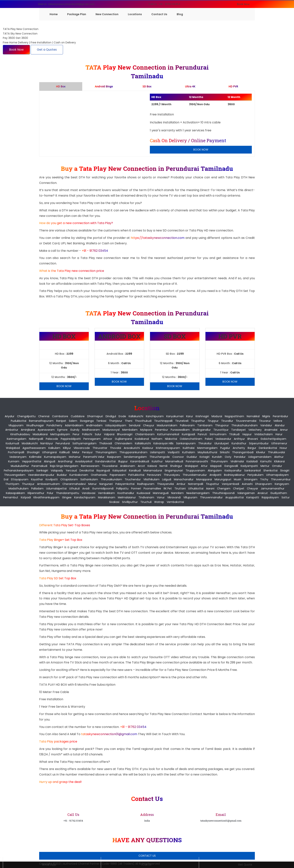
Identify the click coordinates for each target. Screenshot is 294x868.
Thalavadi (106, 443)
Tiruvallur (227, 421)
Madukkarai (40, 434)
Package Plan (77, 14)
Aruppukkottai (234, 497)
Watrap (159, 502)
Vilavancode (82, 448)
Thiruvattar (100, 448)
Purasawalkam (180, 430)
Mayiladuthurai (207, 452)
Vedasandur (223, 439)
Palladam (37, 488)
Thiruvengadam (15, 475)
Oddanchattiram (191, 439)
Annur (284, 430)
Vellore (278, 421)
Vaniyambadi (230, 484)
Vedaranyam (18, 457)
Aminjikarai (28, 430)
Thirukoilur (205, 443)
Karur (190, 416)
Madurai (217, 416)
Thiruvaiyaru (172, 475)
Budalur (62, 475)
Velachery (255, 430)
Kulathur (157, 461)
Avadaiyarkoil (84, 461)
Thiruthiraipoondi (223, 493)
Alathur (279, 457)
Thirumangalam (106, 452)
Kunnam (14, 461)
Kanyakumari (175, 416)
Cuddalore (78, 416)
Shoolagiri (33, 452)
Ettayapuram (20, 479)
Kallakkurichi (143, 443)
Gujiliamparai (123, 439)
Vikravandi (174, 497)
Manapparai (204, 479)
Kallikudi (65, 452)
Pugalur (225, 448)
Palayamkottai (125, 484)
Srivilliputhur (130, 502)
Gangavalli (231, 466)
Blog (180, 14)
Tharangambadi (243, 452)
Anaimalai (271, 430)
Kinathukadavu (20, 434)
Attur (204, 466)
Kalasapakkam (15, 493)
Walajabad (13, 448)
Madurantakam (167, 425)
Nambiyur (47, 443)
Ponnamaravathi (197, 461)
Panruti (202, 434)
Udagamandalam (260, 457)
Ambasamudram (48, 484)
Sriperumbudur (259, 443)
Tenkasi (101, 421)
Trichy (264, 479)
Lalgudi (167, 479)
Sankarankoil (252, 470)
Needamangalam (198, 493)
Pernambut (11, 497)
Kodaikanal (142, 439)
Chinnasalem (123, 443)
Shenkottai (270, 470)
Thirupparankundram (133, 452)
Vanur (161, 497)
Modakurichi (30, 443)
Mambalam (130, 430)
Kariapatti (253, 497)
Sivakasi (114, 502)
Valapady (57, 470)
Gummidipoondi (103, 488)
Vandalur (266, 425)
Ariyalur (10, 416)
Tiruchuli (146, 502)
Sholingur (176, 466)
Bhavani (253, 439)
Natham (157, 439)
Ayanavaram (46, 430)
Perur (76, 434)
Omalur (277, 466)
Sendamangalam (135, 457)
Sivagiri (285, 470)
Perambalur (280, 416)
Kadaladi (252, 461)
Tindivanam (146, 497)
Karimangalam (17, 439)
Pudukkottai (19, 421)
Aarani (210, 488)
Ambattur (12, 430)
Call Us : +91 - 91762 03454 (164, 4)
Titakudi (234, 434)
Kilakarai (279, 461)
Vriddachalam (264, 434)
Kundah (217, 457)
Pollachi (87, 434)
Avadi (86, 488)
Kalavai (152, 466)
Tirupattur (212, 484)
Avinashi (247, 484)
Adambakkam (74, 425)
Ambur (181, 484)
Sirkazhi (225, 452)
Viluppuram (16, 425)
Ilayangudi (103, 470)
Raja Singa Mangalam (64, 466)
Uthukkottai (196, 488)
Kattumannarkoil (168, 434)
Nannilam (177, 493)
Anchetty (239, 448)
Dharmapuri (95, 416)
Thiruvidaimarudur (195, 475)
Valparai (109, 434)
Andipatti (215, 475)
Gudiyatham (279, 493)
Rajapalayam (270, 497)
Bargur (252, 448)
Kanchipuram (155, 416)
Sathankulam (89, 479)
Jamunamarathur (273, 488)
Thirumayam (219, 461)
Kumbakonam (79, 475)
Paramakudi (39, 466)
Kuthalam (189, 452)
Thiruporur (222, 425)
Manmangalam (207, 448)
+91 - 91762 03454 (95, 251)
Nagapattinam (234, 416)
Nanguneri (106, 484)
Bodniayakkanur (234, 475)
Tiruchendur (133, 479)
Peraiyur (87, 452)
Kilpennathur (36, 493)
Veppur (247, 434)
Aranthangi (65, 461)
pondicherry (54, 425)
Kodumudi (12, 443)
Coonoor (178, 457)
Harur (279, 434)
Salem (73, 421)
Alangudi (50, 461)
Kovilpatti (52, 479)
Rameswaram (90, 466)
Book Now (243, 4)
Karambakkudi (140, 461)
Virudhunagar (35, 425)
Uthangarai (49, 452)
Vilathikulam (151, 479)
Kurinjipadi (188, 434)
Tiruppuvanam (195, 470)
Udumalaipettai (56, 488)
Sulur (98, 434)
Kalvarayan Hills (163, 443)
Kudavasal (143, 493)
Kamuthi (266, 461)
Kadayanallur (233, 470)
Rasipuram (114, 457)
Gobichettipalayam (273, 439)
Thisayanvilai (165, 484)
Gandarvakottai (105, 461)
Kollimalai (35, 457)
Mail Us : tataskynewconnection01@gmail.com (66, 4)
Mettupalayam (60, 434)
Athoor (108, 439)
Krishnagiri (202, 416)
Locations (135, 14)
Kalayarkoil (119, 470)
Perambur (161, 430)
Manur (93, 484)
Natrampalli (196, 484)
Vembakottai (175, 502)
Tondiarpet (238, 430)
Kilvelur (261, 452)
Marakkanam (107, 497)
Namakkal (253, 416)
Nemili (163, 466)
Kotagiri (205, 457)
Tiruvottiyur (221, 430)
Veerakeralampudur (41, 475)
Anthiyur (239, 439)
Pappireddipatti (71, 439)
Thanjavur (116, 421)
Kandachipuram (85, 497)
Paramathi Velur (94, 457)
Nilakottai (171, 439)
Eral (6, 479)
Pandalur (240, 457)
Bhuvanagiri (125, 434)
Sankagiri (42, 470)
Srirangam (251, 479)
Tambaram (205, 425)
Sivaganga (87, 421)
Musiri (238, 479)
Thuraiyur (28, 484)
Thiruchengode (160, 457)
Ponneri (136, 488)
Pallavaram (187, 425)
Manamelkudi (174, 461)
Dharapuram (264, 484)
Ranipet (61, 421)
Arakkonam (128, 466)
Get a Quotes (47, 50)
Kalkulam (54, 448)
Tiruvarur (265, 421)
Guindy (75, 430)
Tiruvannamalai (246, 421)
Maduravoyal (111, 430)
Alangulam (215, 470)
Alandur (280, 425)
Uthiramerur (279, 443)
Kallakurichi (136, 416)
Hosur (283, 448)
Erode (122, 416)
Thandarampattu (68, 493)
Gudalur (192, 457)
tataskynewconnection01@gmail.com (110, 734)
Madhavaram (91, 430)
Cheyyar (252, 488)
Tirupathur (198, 421)
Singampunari (174, 470)
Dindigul (111, 416)
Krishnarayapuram (168, 448)
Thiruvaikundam (111, 479)
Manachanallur (184, 479)
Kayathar (37, 479)
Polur (50, 493)
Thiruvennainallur (211, 497)
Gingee (67, 497)
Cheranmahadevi (74, 484)
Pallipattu (122, 488)
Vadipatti (174, 452)
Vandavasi (89, 493)
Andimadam (94, 425)
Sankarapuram (186, 443)
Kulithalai (189, 448)
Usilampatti (157, 452)
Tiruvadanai (110, 466)
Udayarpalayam (116, 425)
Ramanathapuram (41, 421)
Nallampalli (36, 439)
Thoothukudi (143, 421)
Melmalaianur (127, 497)
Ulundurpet (222, 443)
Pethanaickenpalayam (19, 470)
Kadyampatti (249, 466)
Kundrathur (239, 443)
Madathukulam (19, 488)
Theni (129, 421)
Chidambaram (145, 434)
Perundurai (63, 443)
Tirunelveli (182, 421)
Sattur (286, 497)
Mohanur (75, 457)
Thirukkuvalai (276, 452)
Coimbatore (60, 416)
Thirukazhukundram (245, 425)
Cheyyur (149, 425)
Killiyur (67, 448)
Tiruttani (180, 488)
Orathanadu (99, 475)
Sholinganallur (202, 430)
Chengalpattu (26, 416)
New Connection (107, 14)
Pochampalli (16, 452)
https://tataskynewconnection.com (158, 238)
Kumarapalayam (55, 457)
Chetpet (239, 488)
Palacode (52, 439)
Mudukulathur (20, 466)
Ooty (228, 457)
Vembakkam (106, 493)
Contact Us (159, 14)
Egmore (62, 430)
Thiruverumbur (281, 479)
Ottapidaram (69, 479)
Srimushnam (218, 434)
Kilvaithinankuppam (46, 497)
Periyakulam (255, 475)
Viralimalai (237, 461)
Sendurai (135, 425)
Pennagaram (92, 439)
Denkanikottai (268, 448)
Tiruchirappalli (163, 421)
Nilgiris (266, 416)
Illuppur (123, 461)
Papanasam (118, 475)
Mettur (265, 466)
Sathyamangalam (84, 443)
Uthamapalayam (277, 475)
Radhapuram (146, 484)
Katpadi (26, 497)
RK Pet (168, 488)
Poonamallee (152, 488)
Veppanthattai (32, 461)
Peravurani (154, 475)
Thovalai (115, 448)
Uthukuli (74, 488)
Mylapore (146, 430)
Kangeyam (282, 484)
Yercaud (71, 470)
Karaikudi (135, 470)
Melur (76, 452)
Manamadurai (153, 470)
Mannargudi (161, 493)
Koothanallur (126, 493)
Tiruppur (213, 421)
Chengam (224, 488)
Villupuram (190, 497)
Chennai (44, 416)
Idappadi (216, 466)
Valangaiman (246, 493)
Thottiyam (12, 484)
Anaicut (263, 493)
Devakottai (87, 470)
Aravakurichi (132, 448)
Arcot (141, 466)
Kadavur (148, 448)
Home (54, 14)
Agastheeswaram (34, 448)
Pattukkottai (136, 475)
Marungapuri (223, 479)
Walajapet (192, 466)
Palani (209, 439)
